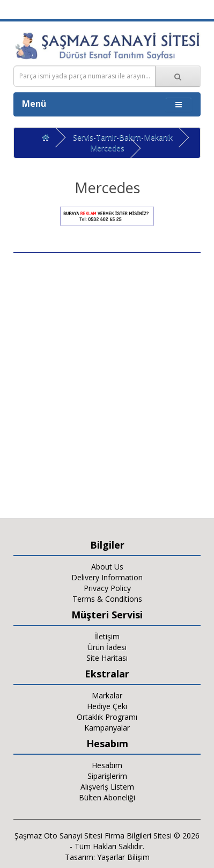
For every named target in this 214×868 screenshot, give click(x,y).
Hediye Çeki (107, 706)
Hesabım (107, 765)
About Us (107, 567)
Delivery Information (107, 577)
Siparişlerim (107, 776)
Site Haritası (107, 658)
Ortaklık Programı (107, 717)
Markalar (107, 695)
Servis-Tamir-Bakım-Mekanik (123, 137)
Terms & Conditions (107, 599)
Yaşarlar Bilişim (123, 857)
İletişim (107, 636)
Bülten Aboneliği (107, 797)
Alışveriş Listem (107, 787)
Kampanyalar (107, 728)
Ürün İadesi (107, 647)
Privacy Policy (107, 588)
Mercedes (107, 148)
